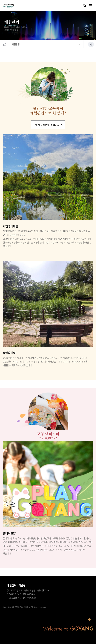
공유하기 (91, 44)
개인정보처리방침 (16, 585)
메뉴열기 (90, 6)
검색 (85, 6)
